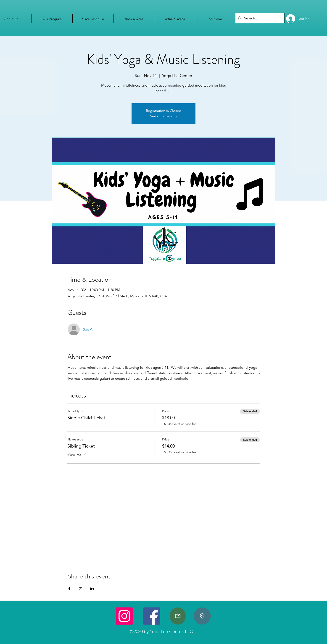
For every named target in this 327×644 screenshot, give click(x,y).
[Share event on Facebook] (70, 588)
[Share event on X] (81, 588)
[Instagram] (124, 616)
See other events (164, 116)
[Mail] (178, 616)
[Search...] (259, 18)
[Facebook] (152, 616)
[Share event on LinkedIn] (92, 588)
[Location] (202, 616)
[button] (307, 18)
